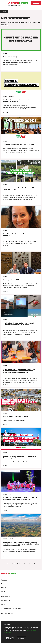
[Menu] (3, 3)
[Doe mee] (36, 3)
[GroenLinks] (18, 3)
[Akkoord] (21, 638)
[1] (4, 12)
